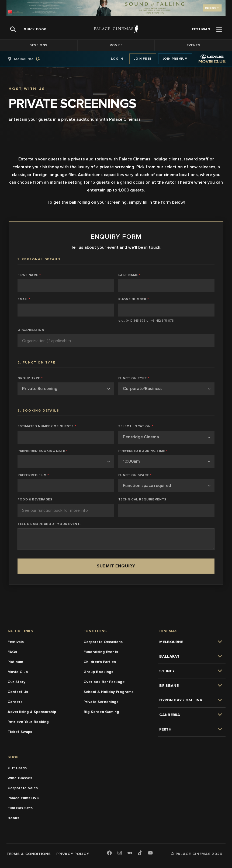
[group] (29, 59)
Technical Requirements (142, 500)
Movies (116, 45)
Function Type (134, 378)
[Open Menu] (219, 29)
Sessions (39, 45)
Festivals (16, 642)
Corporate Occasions (103, 642)
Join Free (143, 59)
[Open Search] (13, 29)
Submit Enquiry (116, 566)
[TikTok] (140, 853)
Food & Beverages (35, 500)
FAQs (12, 652)
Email (24, 300)
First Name (29, 275)
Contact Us (18, 692)
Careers (15, 702)
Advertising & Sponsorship (32, 712)
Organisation (31, 330)
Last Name (129, 275)
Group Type (30, 378)
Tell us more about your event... (50, 524)
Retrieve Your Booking (28, 722)
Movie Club (18, 672)
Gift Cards (17, 768)
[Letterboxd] (130, 853)
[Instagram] (120, 853)
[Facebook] (109, 853)
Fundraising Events (101, 652)
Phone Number (134, 300)
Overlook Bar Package (104, 682)
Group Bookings (98, 672)
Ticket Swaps (20, 732)
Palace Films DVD (23, 798)
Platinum (15, 662)
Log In (117, 59)
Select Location (136, 426)
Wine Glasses (20, 778)
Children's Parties (100, 662)
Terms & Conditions (29, 854)
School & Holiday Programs (108, 692)
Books (13, 818)
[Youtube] (150, 853)
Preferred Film (33, 475)
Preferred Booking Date (43, 451)
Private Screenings (101, 702)
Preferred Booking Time (143, 451)
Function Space (135, 475)
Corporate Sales (23, 788)
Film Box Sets (20, 808)
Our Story (16, 682)
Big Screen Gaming (101, 712)
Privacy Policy (73, 854)
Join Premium (175, 59)
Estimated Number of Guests (47, 426)
